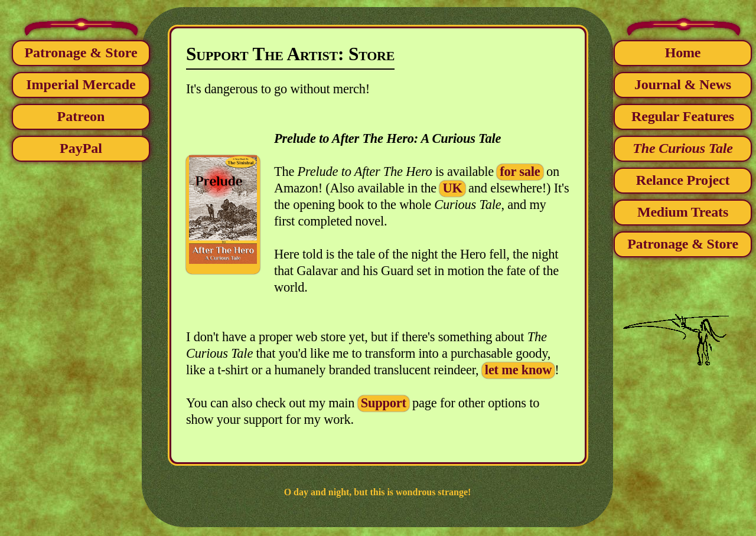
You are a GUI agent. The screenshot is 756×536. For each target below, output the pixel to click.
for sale (520, 171)
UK (452, 188)
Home (683, 53)
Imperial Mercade (81, 84)
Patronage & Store (81, 53)
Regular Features (683, 116)
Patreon (81, 116)
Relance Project (683, 180)
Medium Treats (683, 212)
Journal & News (683, 84)
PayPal (81, 148)
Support (384, 403)
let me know (518, 370)
